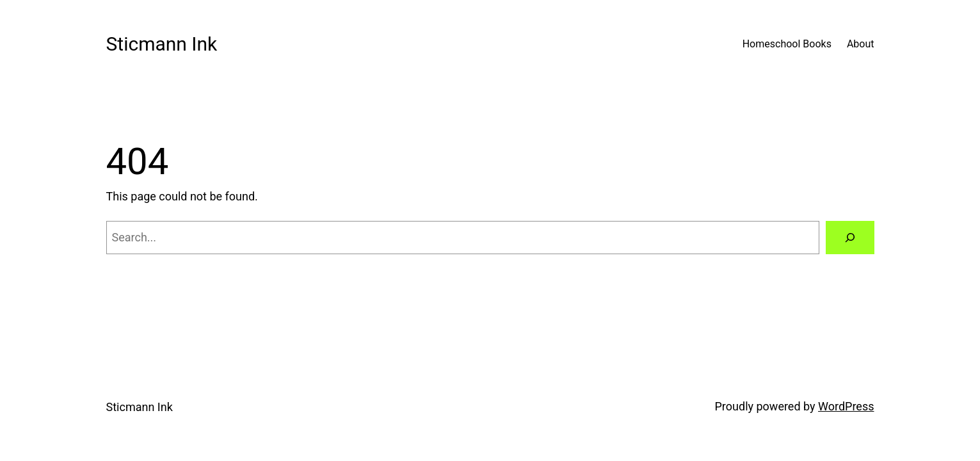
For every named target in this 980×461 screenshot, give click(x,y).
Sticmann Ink (162, 44)
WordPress (846, 406)
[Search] (850, 238)
